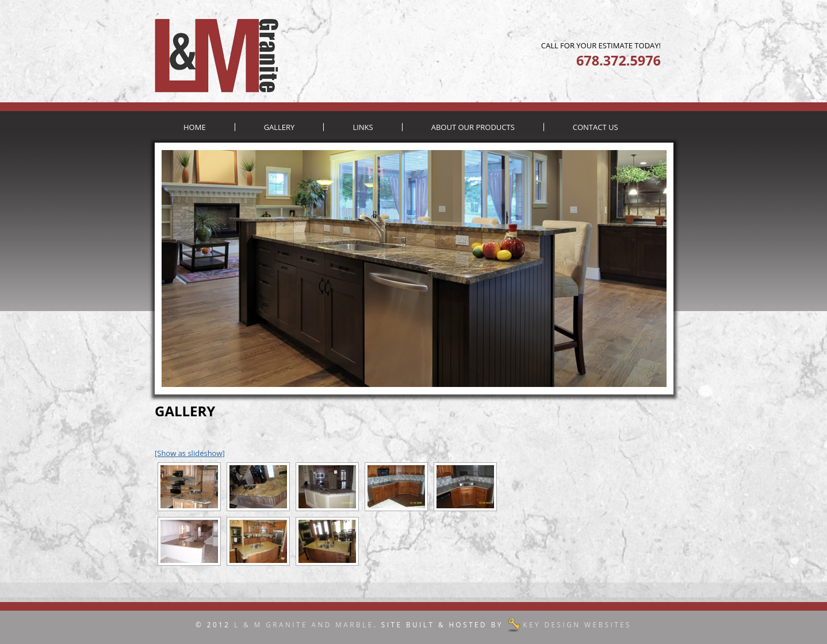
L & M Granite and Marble (304, 624)
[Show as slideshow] (190, 453)
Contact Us (596, 127)
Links (363, 127)
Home (195, 127)
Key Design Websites (577, 624)
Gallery (280, 127)
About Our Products (473, 127)
